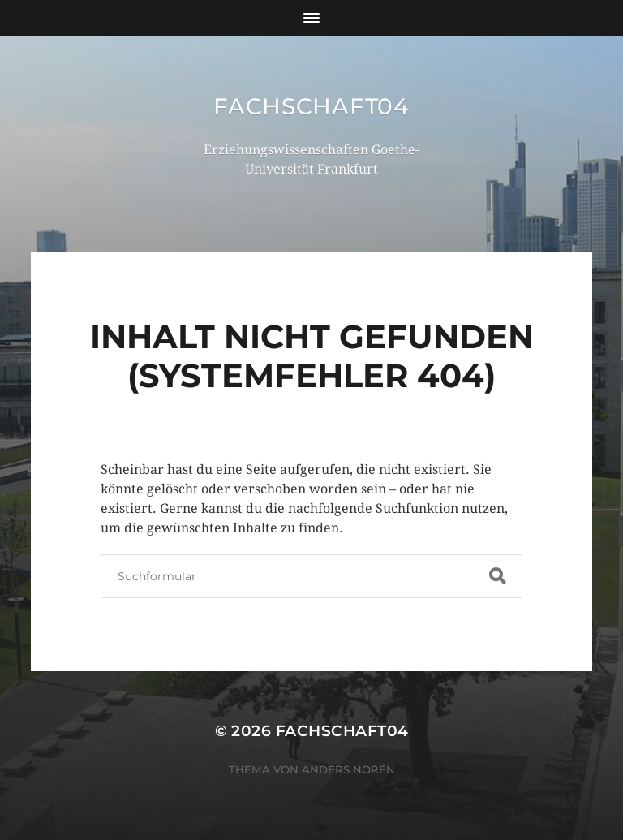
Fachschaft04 (311, 106)
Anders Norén (348, 769)
